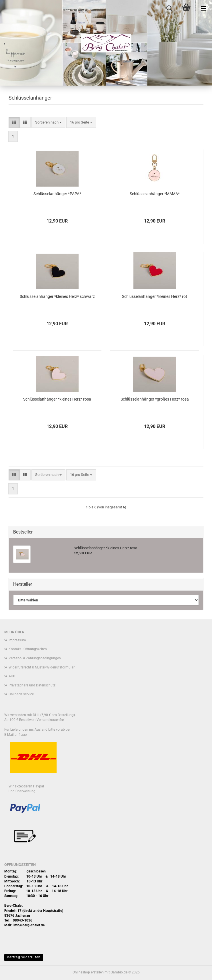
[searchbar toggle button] (169, 9)
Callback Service (21, 694)
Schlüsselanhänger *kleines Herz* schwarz (57, 296)
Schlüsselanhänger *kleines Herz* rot (155, 296)
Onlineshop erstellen (88, 972)
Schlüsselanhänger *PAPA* (57, 194)
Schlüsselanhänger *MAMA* (155, 194)
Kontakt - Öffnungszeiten (28, 649)
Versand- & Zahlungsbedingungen (35, 658)
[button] (14, 123)
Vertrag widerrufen (24, 957)
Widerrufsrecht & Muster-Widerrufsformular (42, 667)
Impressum (17, 640)
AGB (12, 676)
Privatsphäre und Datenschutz (32, 685)
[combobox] (48, 123)
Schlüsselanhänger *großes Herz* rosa (155, 399)
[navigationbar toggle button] (203, 9)
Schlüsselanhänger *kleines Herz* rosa (57, 399)
